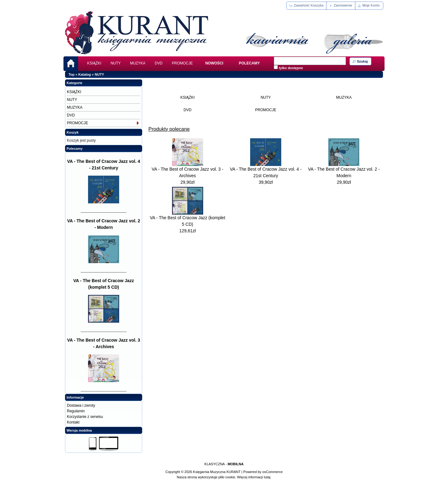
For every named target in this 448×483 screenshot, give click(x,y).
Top (71, 74)
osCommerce (272, 472)
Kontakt (73, 422)
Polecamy (75, 149)
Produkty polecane (169, 129)
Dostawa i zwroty (81, 405)
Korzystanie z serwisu (85, 417)
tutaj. (267, 477)
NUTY (116, 63)
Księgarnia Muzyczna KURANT (217, 472)
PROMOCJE (182, 63)
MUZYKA (138, 63)
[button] (307, 6)
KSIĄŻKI (94, 63)
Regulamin (76, 411)
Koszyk (73, 132)
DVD (159, 63)
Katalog (85, 74)
